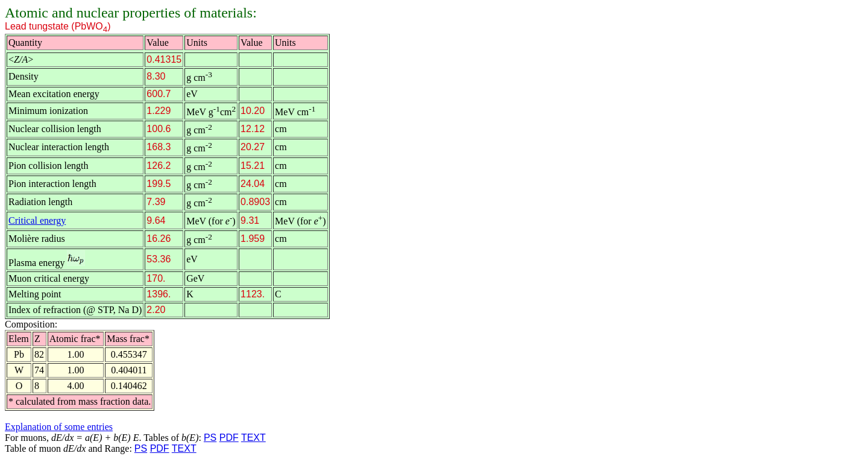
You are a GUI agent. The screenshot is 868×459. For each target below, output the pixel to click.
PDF (229, 438)
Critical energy (37, 220)
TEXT (253, 438)
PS (210, 438)
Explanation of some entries (59, 427)
